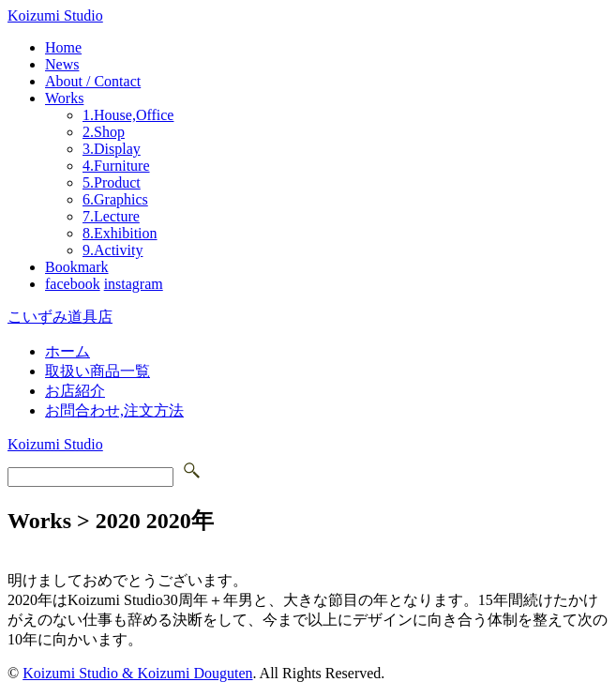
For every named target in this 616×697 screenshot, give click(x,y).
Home (63, 47)
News (62, 64)
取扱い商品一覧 (98, 371)
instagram (134, 284)
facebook (73, 284)
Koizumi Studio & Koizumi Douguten (137, 673)
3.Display (112, 149)
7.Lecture (111, 216)
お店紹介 (75, 391)
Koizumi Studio (55, 15)
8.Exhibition (120, 233)
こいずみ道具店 (60, 317)
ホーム (68, 351)
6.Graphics (115, 199)
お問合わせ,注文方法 (114, 410)
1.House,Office (128, 115)
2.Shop (104, 132)
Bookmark (77, 267)
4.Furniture (116, 166)
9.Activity (113, 250)
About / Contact (93, 81)
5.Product (112, 182)
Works (64, 98)
